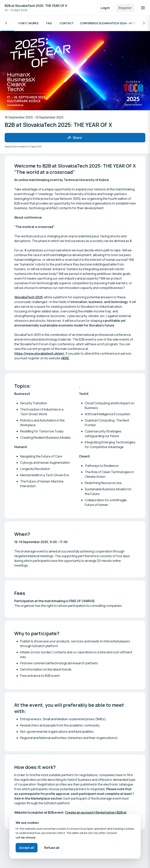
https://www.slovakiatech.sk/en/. (40, 354)
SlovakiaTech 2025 (29, 298)
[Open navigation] (143, 8)
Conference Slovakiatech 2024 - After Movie (113, 23)
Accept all (27, 848)
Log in (105, 8)
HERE (65, 359)
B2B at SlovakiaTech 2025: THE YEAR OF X (36, 6)
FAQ (49, 23)
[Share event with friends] (75, 138)
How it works (28, 23)
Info (8, 23)
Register (125, 8)
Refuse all (52, 848)
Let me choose (26, 837)
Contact (67, 23)
